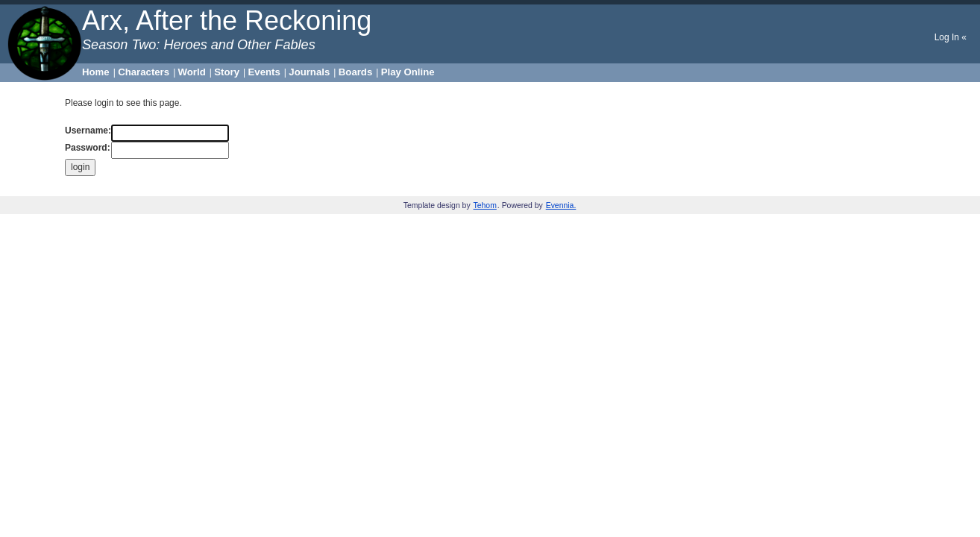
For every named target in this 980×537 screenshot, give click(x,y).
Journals (309, 72)
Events (264, 72)
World (192, 72)
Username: (88, 131)
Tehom (485, 205)
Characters (144, 72)
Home (96, 72)
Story (227, 72)
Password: (88, 148)
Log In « (951, 37)
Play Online (408, 72)
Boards (355, 72)
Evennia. (561, 205)
